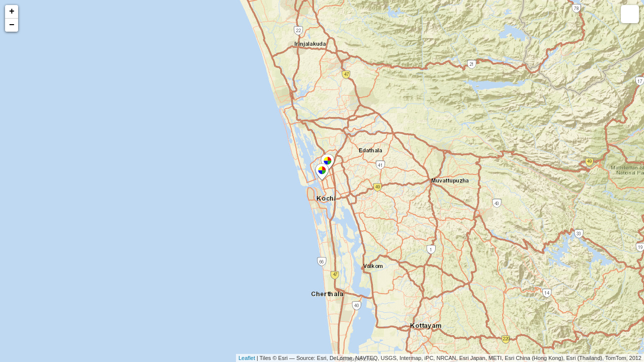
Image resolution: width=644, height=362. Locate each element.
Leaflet (247, 358)
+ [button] (12, 12)
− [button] (12, 25)
